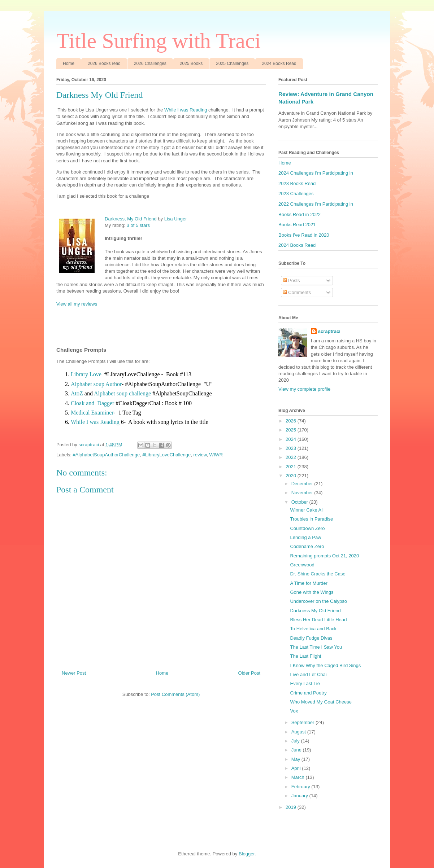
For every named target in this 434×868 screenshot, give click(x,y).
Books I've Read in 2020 (304, 235)
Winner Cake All (307, 510)
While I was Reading (186, 110)
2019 (292, 807)
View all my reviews (77, 304)
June (297, 750)
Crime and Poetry (308, 693)
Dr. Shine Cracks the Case (318, 574)
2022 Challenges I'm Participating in (316, 204)
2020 (292, 476)
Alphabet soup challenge (122, 393)
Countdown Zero (307, 528)
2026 (292, 421)
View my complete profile (304, 389)
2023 (292, 448)
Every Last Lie (305, 683)
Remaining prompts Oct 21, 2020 (324, 556)
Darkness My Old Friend (315, 611)
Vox (294, 711)
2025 (292, 430)
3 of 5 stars (138, 225)
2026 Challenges (150, 63)
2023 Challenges (296, 194)
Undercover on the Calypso (318, 601)
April (297, 768)
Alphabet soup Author (96, 384)
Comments (297, 292)
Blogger (247, 854)
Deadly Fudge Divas (311, 638)
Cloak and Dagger (92, 403)
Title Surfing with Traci (159, 41)
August (299, 732)
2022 (292, 457)
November (303, 493)
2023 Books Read (297, 183)
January (300, 796)
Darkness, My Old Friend (131, 219)
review (200, 455)
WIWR (216, 455)
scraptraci (329, 331)
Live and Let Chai (308, 674)
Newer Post (74, 673)
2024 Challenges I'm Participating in (316, 173)
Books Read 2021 (297, 225)
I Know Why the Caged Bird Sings (325, 665)
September (303, 722)
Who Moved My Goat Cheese (321, 702)
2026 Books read (104, 63)
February (301, 787)
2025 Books (191, 63)
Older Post (249, 673)
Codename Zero (307, 546)
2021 (292, 467)
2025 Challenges (232, 63)
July (296, 741)
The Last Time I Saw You (316, 647)
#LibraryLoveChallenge (167, 455)
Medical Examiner (92, 413)
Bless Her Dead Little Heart (318, 620)
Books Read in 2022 (300, 214)
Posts (291, 280)
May (296, 759)
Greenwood (302, 565)
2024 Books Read (279, 63)
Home (69, 63)
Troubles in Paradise (311, 519)
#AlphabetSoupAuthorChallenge (107, 455)
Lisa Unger (176, 219)
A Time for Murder (309, 583)
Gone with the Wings (312, 592)
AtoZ (77, 393)
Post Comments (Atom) (175, 694)
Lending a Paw (305, 537)
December (303, 484)
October (300, 502)
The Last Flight (305, 656)
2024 (292, 439)
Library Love (86, 374)
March (299, 777)
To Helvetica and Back (313, 629)
